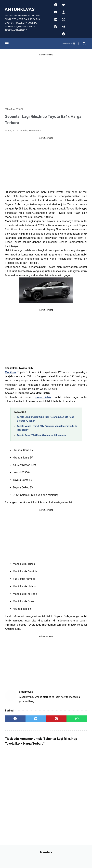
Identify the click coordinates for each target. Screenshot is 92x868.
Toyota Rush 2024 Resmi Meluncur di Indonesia (42, 435)
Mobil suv (11, 372)
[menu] (7, 43)
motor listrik (43, 397)
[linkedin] (55, 19)
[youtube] (55, 11)
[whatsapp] (63, 19)
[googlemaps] (55, 26)
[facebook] (55, 4)
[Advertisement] (46, 79)
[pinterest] (63, 33)
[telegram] (63, 26)
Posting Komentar (30, 130)
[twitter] (63, 4)
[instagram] (63, 11)
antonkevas (20, 9)
